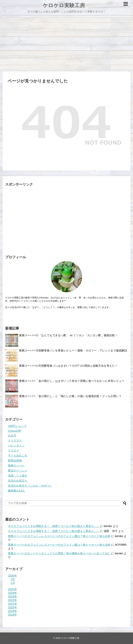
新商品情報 (15, 461)
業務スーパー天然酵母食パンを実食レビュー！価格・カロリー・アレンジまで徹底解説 (73, 351)
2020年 (12, 607)
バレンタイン (16, 446)
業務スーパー (16, 466)
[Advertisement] (66, 44)
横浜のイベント (18, 471)
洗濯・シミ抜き (18, 476)
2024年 (12, 593)
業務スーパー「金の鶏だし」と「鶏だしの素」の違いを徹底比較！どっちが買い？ (70, 396)
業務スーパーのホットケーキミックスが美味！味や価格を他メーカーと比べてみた (59, 553)
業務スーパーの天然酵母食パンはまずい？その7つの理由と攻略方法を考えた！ (68, 366)
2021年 (12, 604)
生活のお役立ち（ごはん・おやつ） (30, 486)
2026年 (12, 576)
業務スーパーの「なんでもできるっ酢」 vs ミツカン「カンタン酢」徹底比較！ (68, 335)
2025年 (12, 589)
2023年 (12, 597)
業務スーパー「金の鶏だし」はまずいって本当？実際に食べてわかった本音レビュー (72, 381)
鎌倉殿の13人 (16, 491)
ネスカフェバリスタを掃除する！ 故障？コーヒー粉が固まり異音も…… (54, 526)
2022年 (12, 600)
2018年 (12, 615)
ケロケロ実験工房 (64, 5)
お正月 (12, 436)
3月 (13, 579)
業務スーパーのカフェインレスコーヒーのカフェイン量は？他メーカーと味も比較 (59, 536)
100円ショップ (17, 426)
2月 (13, 583)
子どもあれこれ (18, 456)
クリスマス (15, 441)
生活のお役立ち (18, 481)
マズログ (14, 451)
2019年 (12, 611)
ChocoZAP (15, 431)
